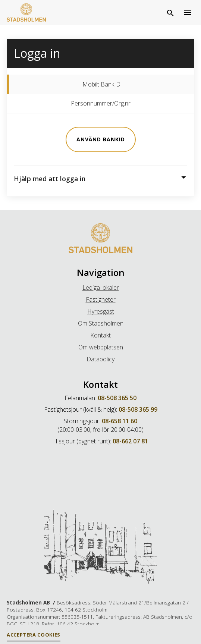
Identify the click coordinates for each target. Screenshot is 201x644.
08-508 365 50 (117, 398)
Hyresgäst (101, 311)
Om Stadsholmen (101, 323)
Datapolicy (100, 359)
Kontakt (100, 335)
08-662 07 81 (130, 441)
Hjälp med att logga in (50, 178)
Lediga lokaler (101, 288)
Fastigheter (101, 299)
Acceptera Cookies (34, 635)
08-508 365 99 (138, 409)
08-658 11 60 (120, 421)
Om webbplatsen (101, 347)
